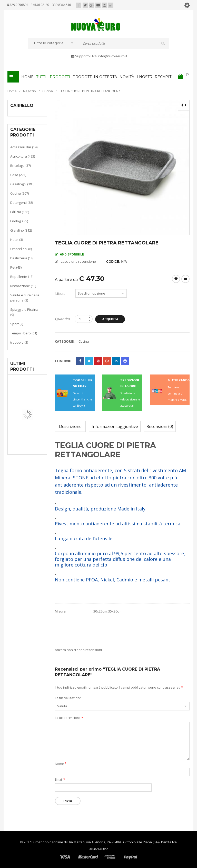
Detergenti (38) (22, 202)
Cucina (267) (19, 193)
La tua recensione (69, 718)
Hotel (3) (17, 239)
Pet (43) (16, 267)
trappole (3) (19, 342)
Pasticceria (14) (22, 258)
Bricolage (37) (21, 165)
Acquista (112, 319)
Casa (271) (18, 175)
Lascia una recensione (78, 261)
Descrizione (70, 426)
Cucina (48, 91)
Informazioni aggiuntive (115, 426)
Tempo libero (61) (24, 333)
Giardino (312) (21, 230)
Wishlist (176, 279)
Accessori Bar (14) (24, 147)
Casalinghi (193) (22, 184)
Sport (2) (17, 324)
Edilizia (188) (20, 212)
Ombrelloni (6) (21, 249)
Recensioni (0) (160, 426)
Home (12, 91)
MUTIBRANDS (179, 380)
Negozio (29, 91)
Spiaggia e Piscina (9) (24, 312)
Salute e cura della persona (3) (25, 297)
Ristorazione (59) (23, 286)
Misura (60, 293)
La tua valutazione (68, 698)
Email (60, 779)
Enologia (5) (19, 221)
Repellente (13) (22, 276)
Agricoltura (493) (23, 156)
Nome (61, 764)
